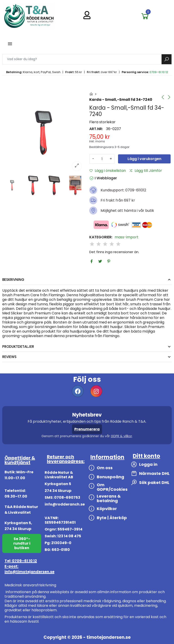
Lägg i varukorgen (144, 159)
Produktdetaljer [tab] (18, 347)
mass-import (127, 237)
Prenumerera (87, 429)
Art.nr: (96, 129)
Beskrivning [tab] (13, 280)
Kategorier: (101, 237)
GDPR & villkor (121, 436)
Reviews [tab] (9, 357)
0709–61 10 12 (159, 72)
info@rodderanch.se (65, 504)
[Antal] (102, 159)
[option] (43, 133)
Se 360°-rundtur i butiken (22, 543)
